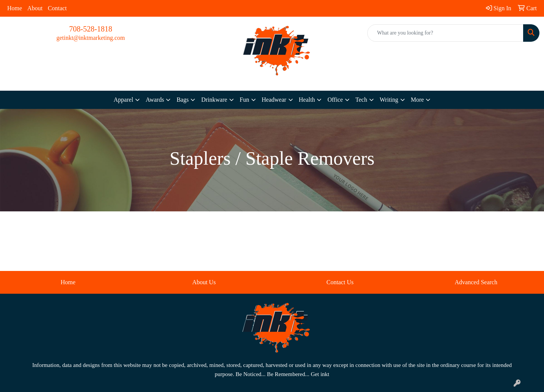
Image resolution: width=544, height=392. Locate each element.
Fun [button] (244, 100)
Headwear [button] (274, 100)
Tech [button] (361, 100)
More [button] (417, 100)
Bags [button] (182, 100)
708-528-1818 (90, 29)
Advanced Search (476, 282)
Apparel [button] (124, 100)
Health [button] (307, 100)
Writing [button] (389, 100)
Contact (57, 8)
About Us (204, 282)
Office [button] (335, 100)
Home (15, 8)
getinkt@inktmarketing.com (91, 38)
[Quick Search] (445, 33)
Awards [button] (155, 100)
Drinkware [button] (214, 100)
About (35, 8)
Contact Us (340, 282)
